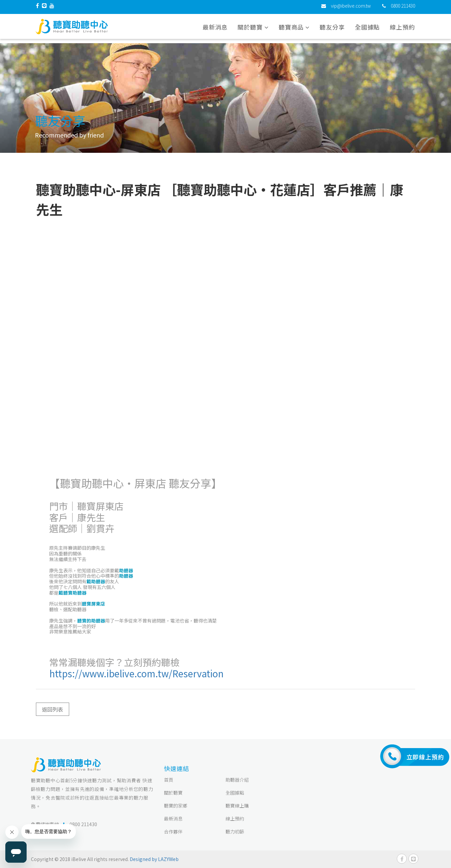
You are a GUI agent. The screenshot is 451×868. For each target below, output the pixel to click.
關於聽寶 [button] (253, 30)
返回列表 (53, 709)
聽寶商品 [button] (294, 30)
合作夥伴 (173, 831)
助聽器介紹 (237, 780)
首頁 (169, 780)
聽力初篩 (235, 831)
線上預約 (402, 30)
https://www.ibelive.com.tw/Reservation (136, 673)
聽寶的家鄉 (176, 806)
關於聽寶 (173, 793)
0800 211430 (403, 8)
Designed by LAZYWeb (154, 859)
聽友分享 (332, 30)
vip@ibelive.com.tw (351, 8)
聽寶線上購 (237, 806)
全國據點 (368, 30)
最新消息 (215, 30)
